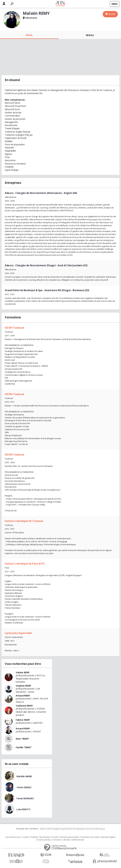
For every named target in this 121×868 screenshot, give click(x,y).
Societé (55, 837)
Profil (29, 35)
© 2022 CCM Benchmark (74, 840)
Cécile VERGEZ (24, 787)
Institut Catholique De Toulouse (24, 521)
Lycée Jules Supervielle (18, 633)
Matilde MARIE (24, 776)
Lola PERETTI (23, 809)
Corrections (57, 840)
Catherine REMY (24, 706)
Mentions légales (109, 837)
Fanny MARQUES (25, 798)
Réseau (90, 35)
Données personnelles (69, 837)
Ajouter (112, 14)
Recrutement (45, 837)
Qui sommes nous (13, 837)
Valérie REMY (23, 672)
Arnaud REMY (23, 696)
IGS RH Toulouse (14, 328)
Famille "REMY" (24, 747)
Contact (26, 837)
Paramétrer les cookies (90, 837)
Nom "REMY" (23, 739)
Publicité (34, 837)
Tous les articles (44, 840)
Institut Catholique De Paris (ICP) (25, 564)
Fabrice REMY (23, 720)
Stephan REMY (23, 686)
